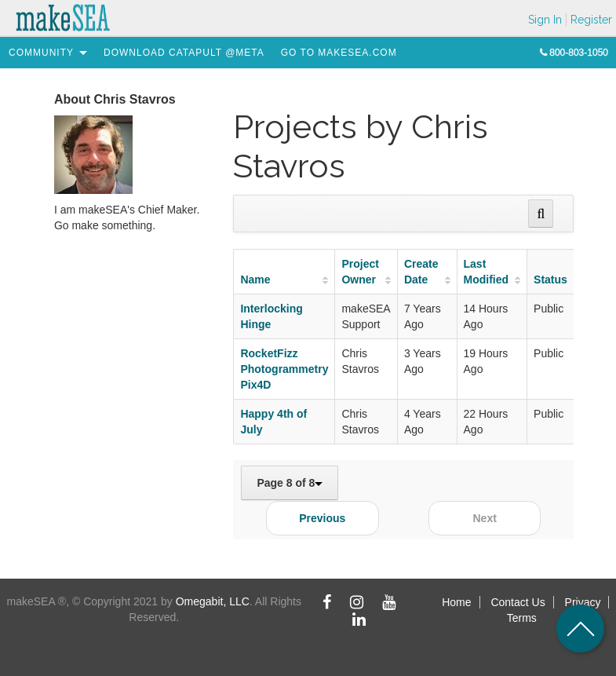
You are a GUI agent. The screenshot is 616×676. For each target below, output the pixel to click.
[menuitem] (41, 53)
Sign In (545, 20)
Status (550, 280)
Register (591, 20)
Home (456, 602)
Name (255, 280)
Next (485, 518)
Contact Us (518, 602)
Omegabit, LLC (213, 601)
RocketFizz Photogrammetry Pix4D (284, 369)
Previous (322, 518)
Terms (522, 618)
